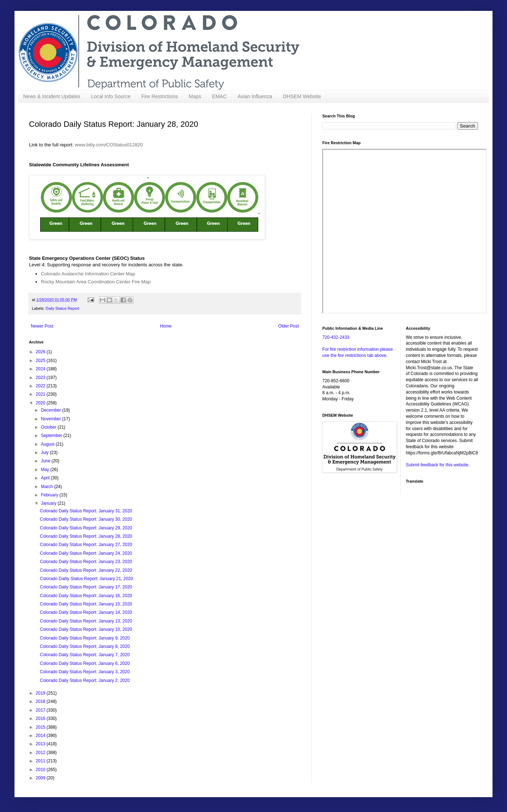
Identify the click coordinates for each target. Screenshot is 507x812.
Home (166, 326)
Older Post (288, 326)
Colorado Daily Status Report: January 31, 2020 (86, 511)
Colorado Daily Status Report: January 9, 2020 (85, 638)
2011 (41, 761)
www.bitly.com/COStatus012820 (109, 145)
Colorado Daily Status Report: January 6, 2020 (85, 663)
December (52, 410)
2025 (41, 361)
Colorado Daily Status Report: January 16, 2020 (86, 596)
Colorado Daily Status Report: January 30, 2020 (86, 519)
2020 (41, 403)
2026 (41, 352)
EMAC (219, 96)
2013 (41, 744)
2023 (41, 378)
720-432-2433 (336, 337)
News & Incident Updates (52, 96)
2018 (41, 701)
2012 (41, 753)
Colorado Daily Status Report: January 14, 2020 (86, 612)
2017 (41, 710)
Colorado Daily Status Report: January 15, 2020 (86, 604)
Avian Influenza (255, 96)
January (49, 503)
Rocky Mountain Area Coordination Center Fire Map (96, 282)
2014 (41, 736)
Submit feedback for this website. (438, 465)
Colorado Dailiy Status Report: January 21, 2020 (86, 579)
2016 (41, 719)
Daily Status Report (62, 308)
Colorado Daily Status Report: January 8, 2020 (85, 646)
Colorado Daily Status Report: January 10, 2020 (86, 629)
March (48, 487)
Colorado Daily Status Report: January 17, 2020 (86, 587)
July (45, 453)
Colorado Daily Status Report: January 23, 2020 (86, 562)
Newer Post (42, 326)
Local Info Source (111, 96)
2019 (41, 693)
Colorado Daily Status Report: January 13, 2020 (86, 621)
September (52, 436)
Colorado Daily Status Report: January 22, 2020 (86, 570)
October (49, 427)
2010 (41, 770)
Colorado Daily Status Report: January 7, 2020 (85, 655)
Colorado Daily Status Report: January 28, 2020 (86, 536)
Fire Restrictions (160, 96)
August (48, 444)
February (50, 495)
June (46, 461)
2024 (41, 369)
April (46, 478)
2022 (41, 386)
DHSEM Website (302, 96)
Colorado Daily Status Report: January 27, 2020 (86, 545)
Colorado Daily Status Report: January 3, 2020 (85, 672)
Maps (195, 96)
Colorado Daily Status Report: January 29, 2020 (86, 528)
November (52, 419)
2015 (41, 727)
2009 (41, 778)
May (46, 470)
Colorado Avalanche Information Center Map (88, 274)
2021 (41, 394)
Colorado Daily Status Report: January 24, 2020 (86, 553)
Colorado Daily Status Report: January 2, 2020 (85, 680)
